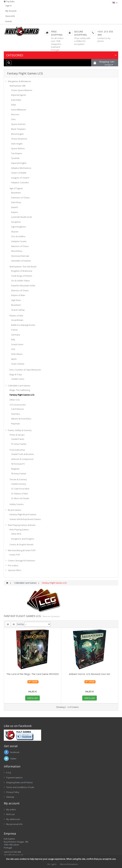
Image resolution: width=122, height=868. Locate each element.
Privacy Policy (13, 792)
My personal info (14, 824)
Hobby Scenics (17, 504)
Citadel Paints (18, 439)
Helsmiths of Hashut (21, 261)
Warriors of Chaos (20, 246)
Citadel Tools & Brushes (23, 454)
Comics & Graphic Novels (22, 544)
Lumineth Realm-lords (22, 217)
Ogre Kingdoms (19, 227)
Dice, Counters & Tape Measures (25, 370)
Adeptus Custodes (20, 182)
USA (13, 349)
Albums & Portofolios (21, 419)
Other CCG (15, 400)
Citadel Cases (18, 379)
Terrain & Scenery (18, 479)
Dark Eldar (16, 100)
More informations (69, 864)
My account (12, 803)
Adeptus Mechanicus (21, 168)
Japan (14, 359)
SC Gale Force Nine (20, 489)
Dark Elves (16, 202)
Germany (16, 335)
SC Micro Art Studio (20, 498)
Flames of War (16, 316)
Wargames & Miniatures (20, 81)
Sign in (9, 6)
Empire (14, 212)
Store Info (10, 16)
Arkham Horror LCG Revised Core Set (90, 674)
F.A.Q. (9, 773)
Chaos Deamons (19, 139)
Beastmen (16, 193)
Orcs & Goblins (18, 236)
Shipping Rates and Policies (19, 782)
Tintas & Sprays (17, 435)
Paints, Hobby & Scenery (20, 430)
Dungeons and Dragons (23, 539)
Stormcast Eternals (20, 256)
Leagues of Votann (20, 178)
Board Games (15, 510)
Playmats (16, 424)
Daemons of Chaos (20, 198)
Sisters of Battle (19, 173)
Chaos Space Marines (22, 90)
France (14, 330)
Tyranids (15, 158)
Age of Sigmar (16, 188)
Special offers (15, 570)
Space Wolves (18, 148)
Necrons (15, 114)
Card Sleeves (18, 409)
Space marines (18, 124)
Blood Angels (17, 134)
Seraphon (16, 222)
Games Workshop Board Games (25, 519)
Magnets (15, 469)
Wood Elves (17, 251)
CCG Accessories (18, 405)
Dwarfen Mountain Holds (23, 286)
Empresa (10, 833)
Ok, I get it (52, 864)
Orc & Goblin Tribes (20, 281)
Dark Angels (17, 144)
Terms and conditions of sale (20, 787)
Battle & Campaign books (23, 325)
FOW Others (17, 354)
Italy (13, 339)
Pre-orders (13, 565)
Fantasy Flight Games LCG (22, 395)
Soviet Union (17, 344)
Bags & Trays (16, 374)
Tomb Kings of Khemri (22, 276)
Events (9, 21)
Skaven (15, 232)
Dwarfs (15, 207)
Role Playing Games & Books (22, 525)
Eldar (14, 105)
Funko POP (15, 555)
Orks (13, 119)
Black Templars (18, 129)
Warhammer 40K (18, 86)
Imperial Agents (19, 95)
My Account (11, 11)
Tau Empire (17, 153)
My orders (11, 809)
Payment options (14, 777)
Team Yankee (18, 364)
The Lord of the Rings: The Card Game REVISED (33, 674)
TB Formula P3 (18, 464)
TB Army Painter (19, 474)
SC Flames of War (20, 494)
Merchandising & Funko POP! (22, 550)
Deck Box (16, 414)
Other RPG (16, 534)
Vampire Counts (19, 241)
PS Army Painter (19, 444)
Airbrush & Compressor (22, 459)
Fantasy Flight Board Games (23, 514)
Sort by (20, 624)
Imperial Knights (19, 163)
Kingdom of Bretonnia (22, 271)
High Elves (16, 300)
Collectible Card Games (19, 386)
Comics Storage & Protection (22, 561)
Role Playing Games (19, 530)
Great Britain (17, 320)
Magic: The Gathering (20, 390)
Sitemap (10, 797)
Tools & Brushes (17, 450)
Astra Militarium (19, 110)
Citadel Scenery (19, 484)
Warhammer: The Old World (23, 267)
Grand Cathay (18, 310)
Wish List (10, 814)
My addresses (13, 819)
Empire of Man (18, 295)
